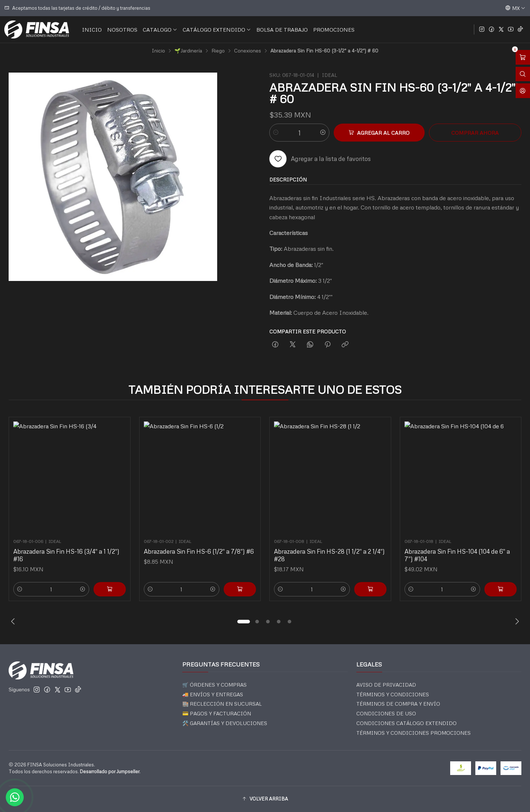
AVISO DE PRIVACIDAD (386, 685)
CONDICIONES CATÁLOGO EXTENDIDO (406, 723)
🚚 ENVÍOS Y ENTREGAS (213, 694)
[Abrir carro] (523, 57)
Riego (218, 51)
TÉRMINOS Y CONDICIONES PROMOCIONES (414, 733)
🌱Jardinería (188, 51)
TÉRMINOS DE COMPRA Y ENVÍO (398, 704)
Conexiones (248, 51)
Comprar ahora (475, 133)
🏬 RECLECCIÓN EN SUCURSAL (222, 704)
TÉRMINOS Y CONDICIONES (393, 694)
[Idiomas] (515, 8)
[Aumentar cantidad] (323, 133)
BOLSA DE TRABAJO (282, 29)
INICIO (92, 29)
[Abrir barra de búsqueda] (523, 74)
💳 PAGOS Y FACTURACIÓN (217, 713)
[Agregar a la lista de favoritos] (320, 159)
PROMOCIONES (334, 29)
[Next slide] (516, 622)
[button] (243, 622)
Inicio (158, 51)
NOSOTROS (122, 29)
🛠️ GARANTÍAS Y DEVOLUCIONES (225, 723)
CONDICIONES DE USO (386, 713)
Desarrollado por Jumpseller (110, 771)
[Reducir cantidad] (276, 133)
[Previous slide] (14, 622)
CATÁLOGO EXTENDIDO (217, 29)
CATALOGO (160, 29)
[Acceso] (523, 91)
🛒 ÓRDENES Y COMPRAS (214, 685)
